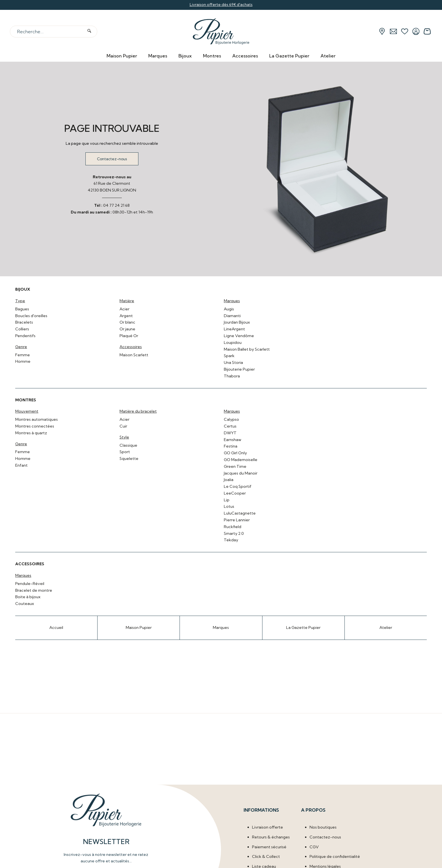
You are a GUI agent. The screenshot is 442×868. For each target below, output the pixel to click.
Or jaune (127, 329)
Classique (128, 445)
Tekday (231, 540)
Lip (227, 500)
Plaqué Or (129, 336)
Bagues (22, 309)
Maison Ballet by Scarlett (247, 349)
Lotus (229, 506)
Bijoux (185, 56)
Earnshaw (233, 440)
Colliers (22, 329)
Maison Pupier (122, 56)
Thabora (232, 376)
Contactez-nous (112, 159)
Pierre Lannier (237, 520)
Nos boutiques (323, 827)
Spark (229, 356)
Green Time (235, 466)
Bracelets (24, 322)
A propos (313, 810)
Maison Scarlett (134, 355)
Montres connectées (35, 426)
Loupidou (233, 342)
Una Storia (233, 362)
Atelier (328, 56)
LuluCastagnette (240, 513)
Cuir (123, 426)
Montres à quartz (31, 433)
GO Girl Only (235, 453)
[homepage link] (221, 32)
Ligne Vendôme (239, 336)
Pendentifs (25, 336)
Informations (261, 810)
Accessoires (245, 56)
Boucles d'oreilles (31, 316)
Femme (23, 355)
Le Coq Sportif (238, 486)
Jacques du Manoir (241, 473)
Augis (229, 309)
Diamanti (232, 316)
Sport (125, 452)
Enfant (21, 465)
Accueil (56, 627)
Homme (23, 361)
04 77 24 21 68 (116, 205)
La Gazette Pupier (289, 56)
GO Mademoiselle (241, 460)
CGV (314, 847)
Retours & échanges (271, 837)
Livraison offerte (268, 827)
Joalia (229, 480)
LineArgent (234, 329)
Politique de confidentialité (335, 856)
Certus (230, 426)
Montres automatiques (37, 419)
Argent (126, 316)
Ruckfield (233, 527)
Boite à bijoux (28, 597)
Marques (158, 56)
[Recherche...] (47, 32)
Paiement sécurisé (269, 847)
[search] (89, 31)
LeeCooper (235, 493)
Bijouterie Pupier (239, 369)
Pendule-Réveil (30, 584)
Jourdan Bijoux (237, 322)
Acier (124, 309)
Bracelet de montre (34, 590)
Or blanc (127, 322)
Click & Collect (266, 856)
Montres (212, 56)
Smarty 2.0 (234, 533)
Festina (231, 446)
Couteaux (25, 604)
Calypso (231, 419)
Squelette (129, 459)
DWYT (230, 433)
